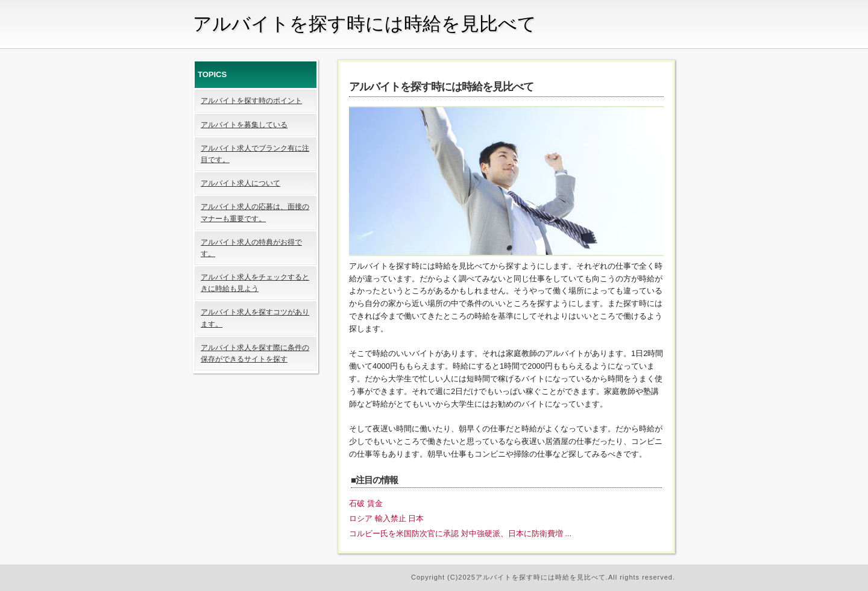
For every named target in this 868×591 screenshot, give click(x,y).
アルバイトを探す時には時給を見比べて (365, 24)
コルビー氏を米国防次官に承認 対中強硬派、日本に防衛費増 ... (460, 533)
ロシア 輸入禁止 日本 (386, 518)
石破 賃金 (366, 503)
